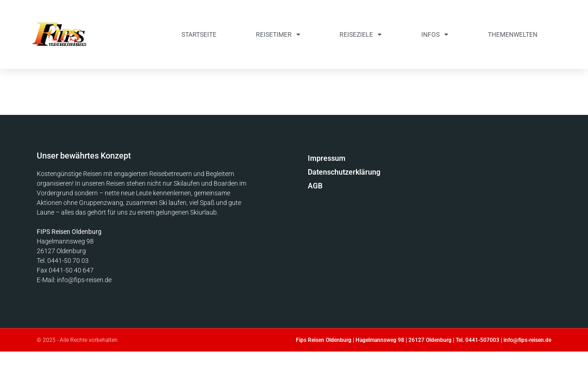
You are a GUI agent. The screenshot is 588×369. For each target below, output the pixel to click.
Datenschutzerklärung (344, 172)
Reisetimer (278, 34)
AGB (315, 186)
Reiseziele (361, 34)
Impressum (327, 158)
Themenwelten (513, 34)
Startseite (199, 34)
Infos (435, 34)
